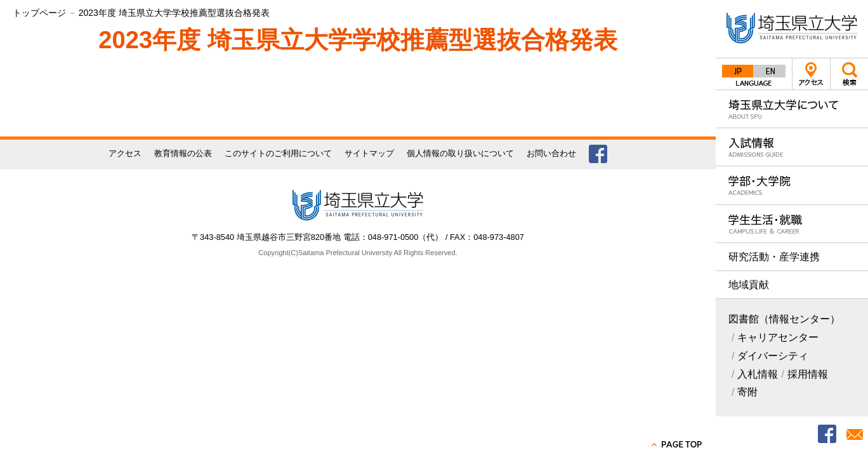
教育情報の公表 (183, 153)
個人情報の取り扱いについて (460, 153)
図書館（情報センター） (784, 319)
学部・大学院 (792, 185)
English (770, 71)
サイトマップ (369, 153)
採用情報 (808, 374)
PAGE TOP (678, 444)
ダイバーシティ (773, 356)
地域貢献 (749, 285)
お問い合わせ (551, 153)
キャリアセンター (778, 337)
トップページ (39, 13)
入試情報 (792, 147)
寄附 (747, 392)
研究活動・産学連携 (774, 257)
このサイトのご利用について (278, 153)
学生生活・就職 (792, 224)
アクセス (811, 74)
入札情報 (758, 374)
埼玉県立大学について (792, 109)
